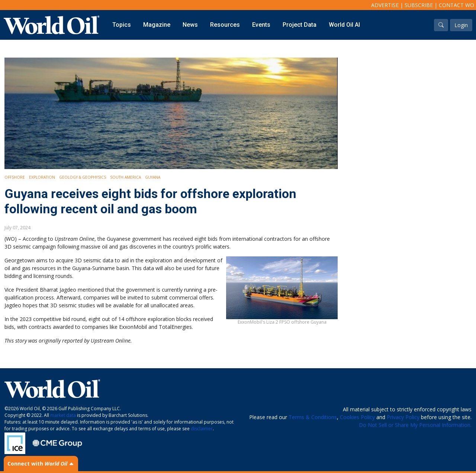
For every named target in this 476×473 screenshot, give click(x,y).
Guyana (153, 177)
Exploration (42, 177)
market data (63, 415)
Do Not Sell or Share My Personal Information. (415, 425)
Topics (122, 25)
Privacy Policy (403, 417)
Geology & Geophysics (83, 177)
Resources (225, 25)
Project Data (300, 25)
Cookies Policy (357, 417)
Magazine (157, 25)
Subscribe (419, 5)
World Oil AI (344, 25)
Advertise (385, 5)
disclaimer (202, 429)
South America (126, 177)
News (190, 25)
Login (461, 25)
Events (261, 25)
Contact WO (456, 5)
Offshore (15, 177)
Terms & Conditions (313, 417)
